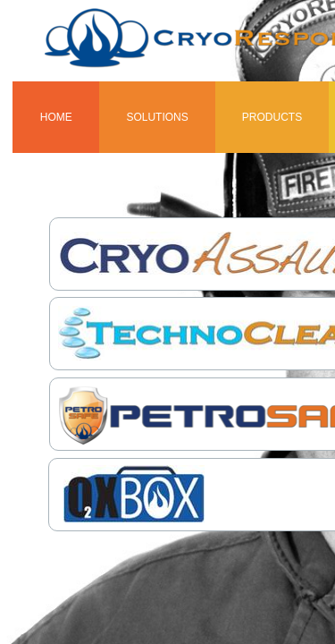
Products (272, 117)
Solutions (157, 117)
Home (56, 117)
